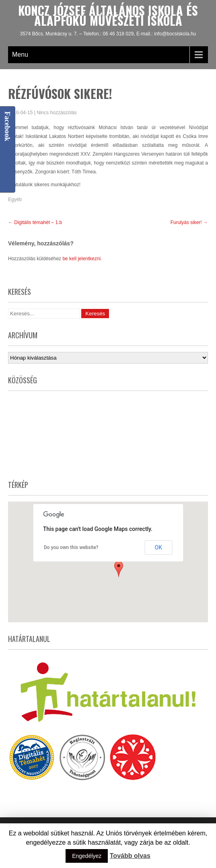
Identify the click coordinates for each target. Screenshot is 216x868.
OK (158, 547)
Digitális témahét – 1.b (35, 222)
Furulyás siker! (189, 222)
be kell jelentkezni (81, 259)
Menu (20, 55)
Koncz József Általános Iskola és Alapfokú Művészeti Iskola (108, 15)
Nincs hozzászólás (57, 113)
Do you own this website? (71, 547)
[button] (119, 569)
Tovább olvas (130, 856)
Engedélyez (87, 856)
